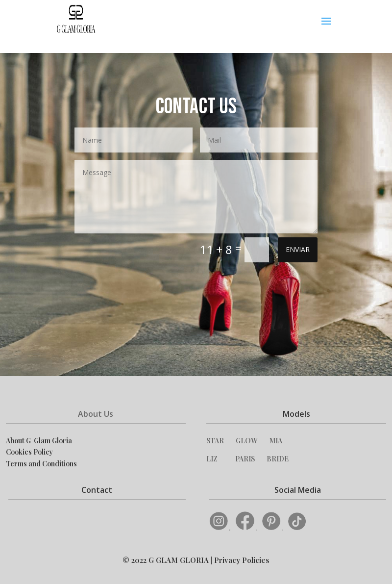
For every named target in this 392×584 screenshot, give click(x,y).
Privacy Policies (242, 560)
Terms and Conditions (41, 464)
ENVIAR (298, 249)
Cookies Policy (29, 452)
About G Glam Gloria (39, 441)
